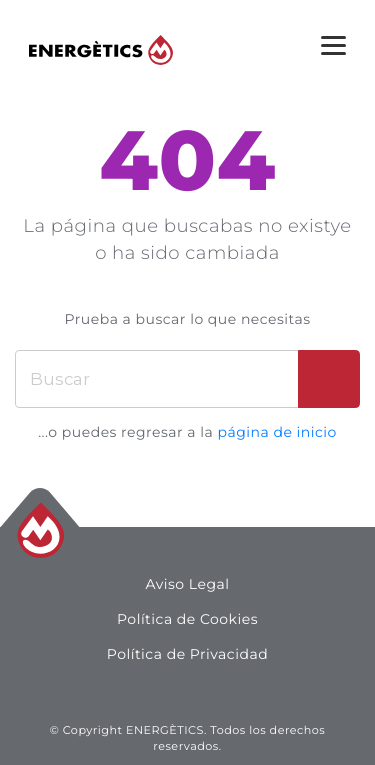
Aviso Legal (187, 584)
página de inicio (276, 432)
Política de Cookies (187, 619)
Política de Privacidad (187, 654)
